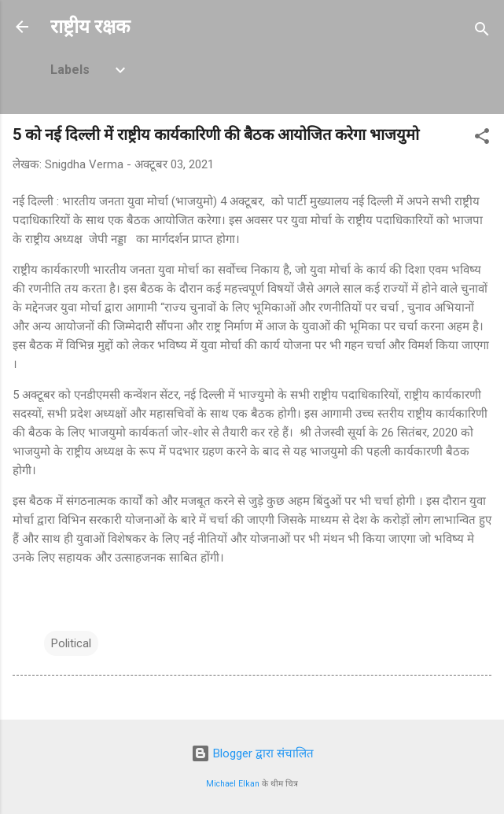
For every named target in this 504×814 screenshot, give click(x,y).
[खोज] (482, 32)
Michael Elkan (233, 784)
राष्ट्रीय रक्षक (90, 27)
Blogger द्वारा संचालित (252, 753)
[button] (482, 139)
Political (71, 643)
